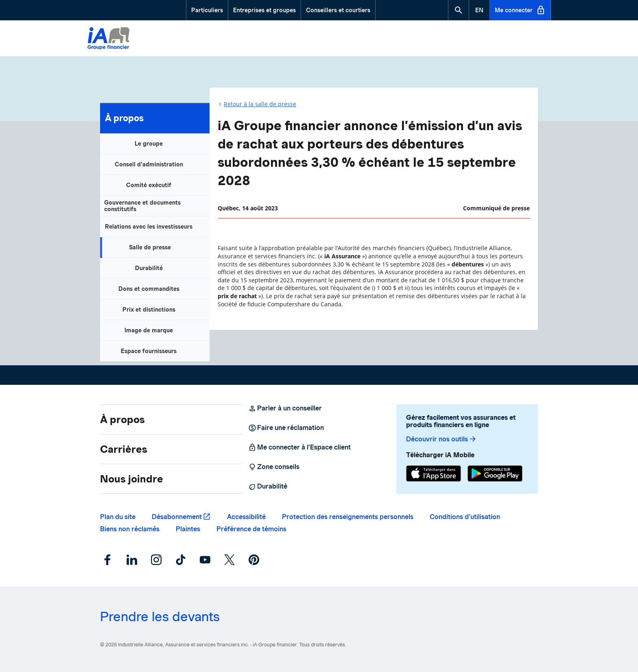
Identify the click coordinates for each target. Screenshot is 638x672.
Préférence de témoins (251, 529)
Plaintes (188, 529)
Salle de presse (150, 247)
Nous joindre (132, 479)
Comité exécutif (149, 185)
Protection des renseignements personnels (348, 517)
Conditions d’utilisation (465, 517)
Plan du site (118, 517)
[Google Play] (495, 475)
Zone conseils (274, 467)
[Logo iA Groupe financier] (108, 39)
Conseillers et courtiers (338, 10)
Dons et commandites (149, 289)
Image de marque (149, 330)
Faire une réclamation (286, 428)
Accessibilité (246, 517)
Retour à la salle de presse (260, 104)
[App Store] (434, 475)
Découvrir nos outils (441, 439)
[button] (459, 10)
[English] (479, 10)
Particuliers (207, 10)
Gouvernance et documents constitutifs (142, 206)
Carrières (124, 449)
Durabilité (149, 268)
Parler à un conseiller (285, 408)
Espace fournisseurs (149, 351)
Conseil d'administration (149, 164)
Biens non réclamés (130, 529)
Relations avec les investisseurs (149, 227)
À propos (124, 118)
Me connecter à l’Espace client (299, 447)
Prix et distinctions (149, 310)
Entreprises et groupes (264, 10)
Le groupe (149, 144)
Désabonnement (177, 517)
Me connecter (520, 10)
